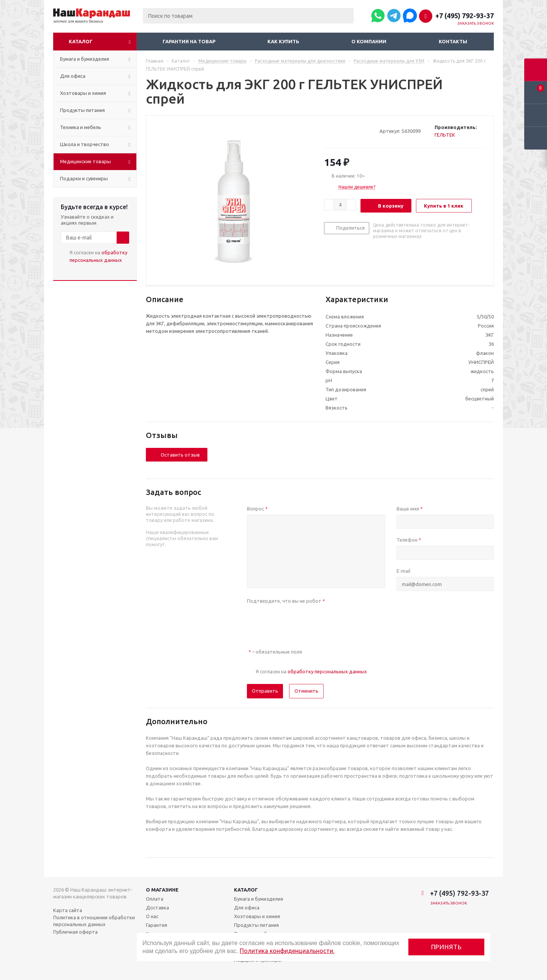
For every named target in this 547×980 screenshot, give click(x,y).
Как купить (283, 41)
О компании (369, 41)
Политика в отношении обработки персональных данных (94, 921)
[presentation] (305, 622)
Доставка (157, 908)
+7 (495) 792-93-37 (465, 16)
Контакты (453, 41)
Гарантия (157, 925)
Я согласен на (98, 256)
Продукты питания (256, 925)
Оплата (155, 899)
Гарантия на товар (189, 41)
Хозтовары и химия (257, 916)
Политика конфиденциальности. (287, 951)
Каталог (81, 41)
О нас (152, 916)
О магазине (162, 890)
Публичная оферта (75, 932)
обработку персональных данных (327, 671)
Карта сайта (68, 910)
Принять (447, 947)
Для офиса (247, 908)
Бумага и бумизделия (258, 899)
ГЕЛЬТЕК (445, 135)
